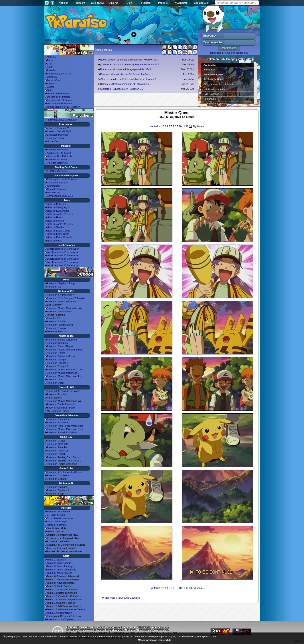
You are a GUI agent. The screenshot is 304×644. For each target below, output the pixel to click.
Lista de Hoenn (55, 217)
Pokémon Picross (57, 328)
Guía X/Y (114, 3)
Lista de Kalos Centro (59, 231)
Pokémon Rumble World (60, 325)
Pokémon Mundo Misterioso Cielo (65, 370)
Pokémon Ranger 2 (58, 363)
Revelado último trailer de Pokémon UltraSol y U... (127, 74)
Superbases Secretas (215, 104)
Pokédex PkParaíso (58, 150)
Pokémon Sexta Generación (62, 120)
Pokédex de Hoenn (214, 79)
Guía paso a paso (213, 74)
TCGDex (146, 3)
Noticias (64, 3)
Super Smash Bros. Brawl (61, 408)
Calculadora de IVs (57, 183)
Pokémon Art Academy (59, 311)
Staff (49, 67)
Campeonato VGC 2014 (60, 196)
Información (210, 70)
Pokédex (163, 3)
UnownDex (53, 141)
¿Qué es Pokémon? (58, 128)
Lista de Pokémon (57, 204)
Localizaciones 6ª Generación (63, 249)
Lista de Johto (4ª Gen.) (60, 224)
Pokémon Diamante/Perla (61, 356)
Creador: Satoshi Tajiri (59, 131)
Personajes (210, 99)
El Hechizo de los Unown (61, 518)
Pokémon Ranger (57, 360)
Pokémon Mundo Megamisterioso (65, 308)
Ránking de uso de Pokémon (63, 179)
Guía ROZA (98, 3)
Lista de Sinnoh (55, 221)
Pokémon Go (54, 287)
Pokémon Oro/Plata (58, 444)
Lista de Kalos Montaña (60, 237)
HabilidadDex (200, 3)
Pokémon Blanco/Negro (60, 346)
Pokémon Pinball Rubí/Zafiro (63, 432)
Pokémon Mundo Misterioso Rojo (65, 429)
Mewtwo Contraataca (58, 512)
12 (187, 126)
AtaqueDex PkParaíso (59, 153)
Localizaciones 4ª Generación (63, 255)
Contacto (52, 77)
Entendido (166, 640)
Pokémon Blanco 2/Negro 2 (62, 340)
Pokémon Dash (55, 383)
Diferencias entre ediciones (218, 84)
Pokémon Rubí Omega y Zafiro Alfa (66, 298)
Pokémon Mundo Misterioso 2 (63, 373)
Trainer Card (54, 80)
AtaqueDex (181, 3)
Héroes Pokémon (56, 525)
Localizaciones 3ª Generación (63, 259)
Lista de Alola (54, 241)
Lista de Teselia (55, 227)
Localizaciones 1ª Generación (63, 265)
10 (181, 126)
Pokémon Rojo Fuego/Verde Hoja (65, 426)
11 (184, 126)
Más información (148, 640)
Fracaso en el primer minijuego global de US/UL (126, 69)
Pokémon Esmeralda (58, 419)
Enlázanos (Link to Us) (59, 74)
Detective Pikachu (57, 331)
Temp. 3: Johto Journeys (60, 566)
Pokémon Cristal (56, 441)
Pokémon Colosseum (59, 475)
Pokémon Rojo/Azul (58, 451)
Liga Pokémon (211, 94)
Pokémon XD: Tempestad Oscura (65, 472)
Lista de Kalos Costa (58, 234)
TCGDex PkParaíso (58, 171)
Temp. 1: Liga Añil (57, 560)
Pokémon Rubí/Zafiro (59, 422)
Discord (81, 3)
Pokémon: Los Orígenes (60, 619)
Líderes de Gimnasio (215, 89)
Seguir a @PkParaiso (57, 40)
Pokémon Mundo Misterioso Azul (65, 376)
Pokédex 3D (54, 318)
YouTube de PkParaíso (59, 103)
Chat (50, 64)
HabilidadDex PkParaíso (60, 156)
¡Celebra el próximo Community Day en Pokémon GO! (129, 64)
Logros (51, 87)
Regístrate (216, 53)
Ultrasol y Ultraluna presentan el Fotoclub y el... (126, 84)
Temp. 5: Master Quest (59, 573)
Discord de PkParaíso (59, 97)
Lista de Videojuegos (58, 207)
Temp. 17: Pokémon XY (60, 613)
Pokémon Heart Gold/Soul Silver (65, 350)
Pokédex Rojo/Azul (57, 163)
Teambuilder (54, 186)
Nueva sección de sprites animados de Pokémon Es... (129, 60)
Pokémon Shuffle (56, 321)
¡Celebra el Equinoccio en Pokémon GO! (122, 89)
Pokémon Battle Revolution (62, 404)
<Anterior (155, 126)
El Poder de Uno (56, 515)
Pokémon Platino (56, 353)
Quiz (129, 3)
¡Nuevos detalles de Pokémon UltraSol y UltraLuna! (128, 79)
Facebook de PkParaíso (60, 100)
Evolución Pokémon (58, 135)
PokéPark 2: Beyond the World (64, 391)
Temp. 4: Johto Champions (62, 570)
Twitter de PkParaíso (58, 93)
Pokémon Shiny (56, 138)
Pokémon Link (55, 379)
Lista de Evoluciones (58, 211)
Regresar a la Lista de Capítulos (123, 598)
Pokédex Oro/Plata (57, 160)
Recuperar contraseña (236, 53)
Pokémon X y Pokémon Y (61, 295)
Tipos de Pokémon (57, 189)
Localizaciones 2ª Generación (63, 262)
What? (299, 641)
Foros (50, 60)
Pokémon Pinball (56, 454)
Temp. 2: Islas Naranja (59, 563)
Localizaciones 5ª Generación (63, 252)
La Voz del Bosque (57, 521)
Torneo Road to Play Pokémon (64, 107)
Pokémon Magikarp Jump (61, 283)
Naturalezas (54, 193)
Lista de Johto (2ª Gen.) (60, 214)
